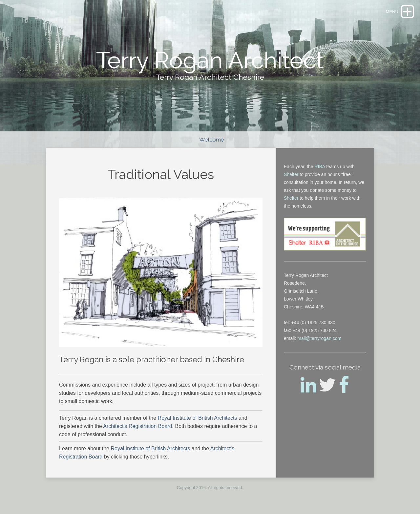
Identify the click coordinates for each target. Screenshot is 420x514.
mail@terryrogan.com (319, 338)
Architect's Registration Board (137, 426)
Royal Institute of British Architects (198, 418)
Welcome (212, 140)
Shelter (291, 174)
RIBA (320, 167)
